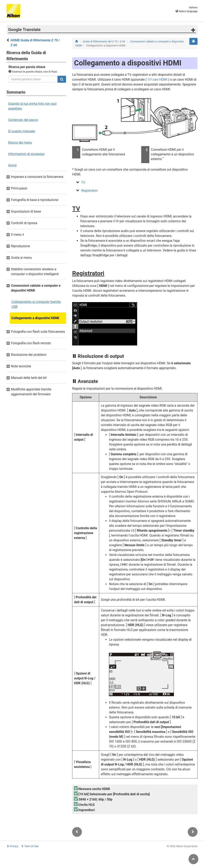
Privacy (14, 846)
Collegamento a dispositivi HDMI (35, 318)
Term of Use (31, 846)
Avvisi (12, 165)
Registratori (89, 191)
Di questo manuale (22, 131)
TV (83, 182)
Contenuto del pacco (23, 120)
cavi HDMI (160, 80)
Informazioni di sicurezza (26, 154)
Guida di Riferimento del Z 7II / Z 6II (104, 41)
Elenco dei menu (20, 143)
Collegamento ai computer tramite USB (36, 304)
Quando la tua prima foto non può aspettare (32, 106)
